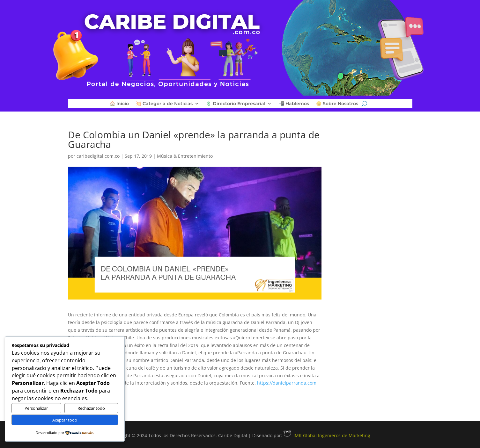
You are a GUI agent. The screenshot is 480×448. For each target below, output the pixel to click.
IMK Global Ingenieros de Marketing (327, 435)
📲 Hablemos (294, 104)
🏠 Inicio (119, 104)
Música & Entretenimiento (185, 156)
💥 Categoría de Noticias (164, 104)
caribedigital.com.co (98, 156)
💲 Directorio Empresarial (236, 104)
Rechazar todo (91, 408)
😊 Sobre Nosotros (337, 104)
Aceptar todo (65, 420)
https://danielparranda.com (287, 383)
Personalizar (36, 408)
